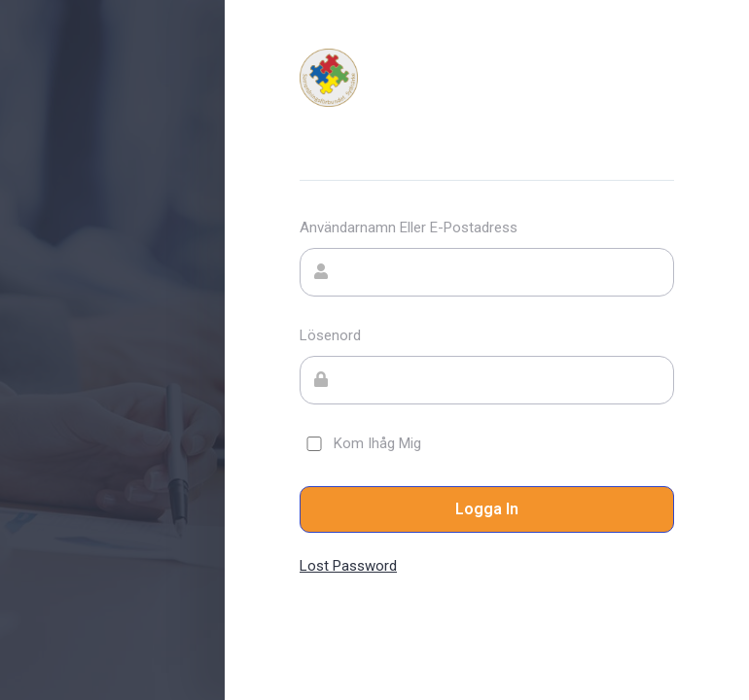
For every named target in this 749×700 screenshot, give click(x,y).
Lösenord (330, 335)
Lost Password (348, 566)
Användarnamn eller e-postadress (409, 227)
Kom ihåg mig (360, 443)
